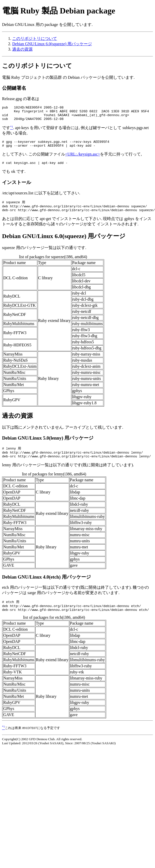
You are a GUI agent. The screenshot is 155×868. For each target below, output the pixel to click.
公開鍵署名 (14, 88)
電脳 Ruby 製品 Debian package (59, 11)
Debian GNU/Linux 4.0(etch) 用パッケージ (46, 586)
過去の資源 (22, 49)
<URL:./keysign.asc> (83, 159)
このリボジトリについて (35, 38)
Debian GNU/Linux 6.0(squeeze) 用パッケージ (52, 44)
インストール (17, 188)
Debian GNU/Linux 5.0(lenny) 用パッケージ (48, 445)
